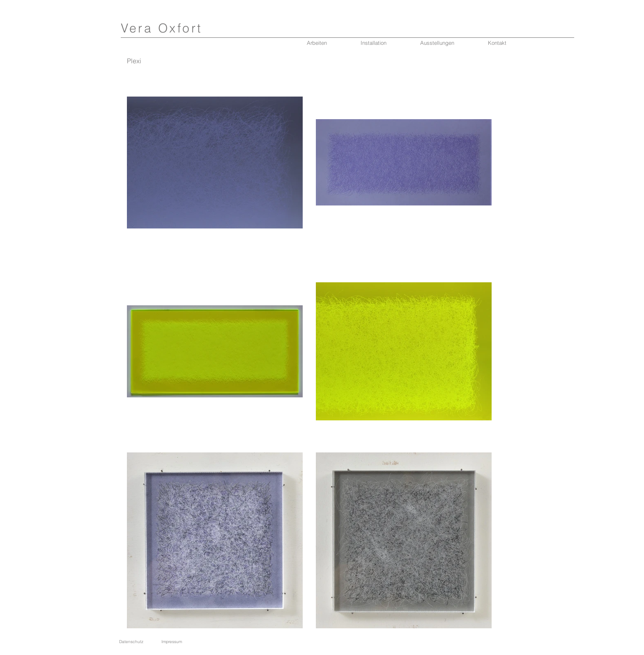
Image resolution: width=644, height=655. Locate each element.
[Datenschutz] (131, 642)
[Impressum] (171, 642)
